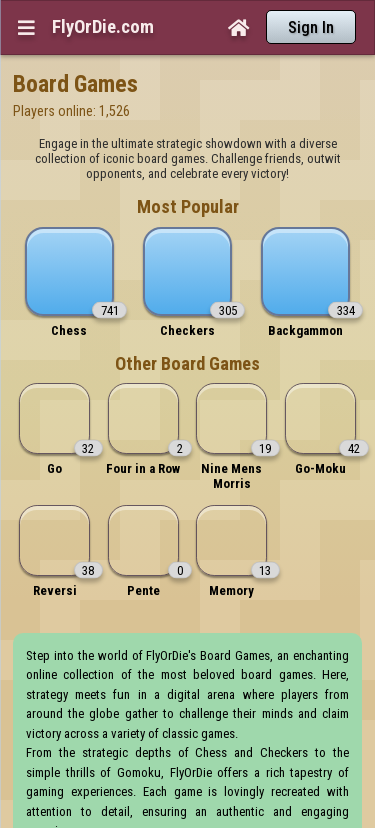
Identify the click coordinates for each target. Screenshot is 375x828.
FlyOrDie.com (103, 27)
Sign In (311, 27)
